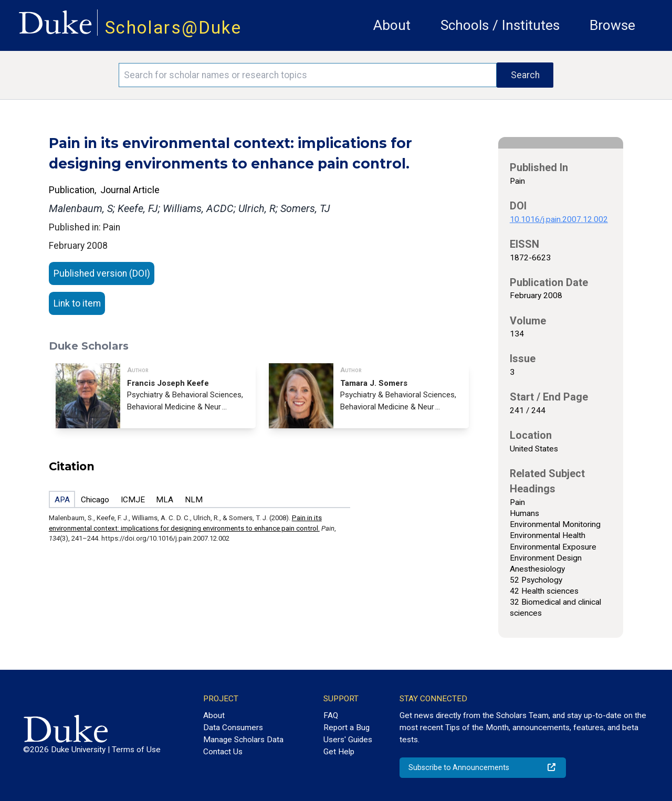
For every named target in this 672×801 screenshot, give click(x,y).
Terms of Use (136, 750)
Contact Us (223, 752)
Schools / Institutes (500, 25)
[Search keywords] (308, 75)
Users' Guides (348, 740)
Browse (612, 25)
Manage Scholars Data (243, 740)
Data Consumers (233, 728)
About (392, 25)
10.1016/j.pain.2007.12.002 (559, 219)
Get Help (339, 752)
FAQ (331, 715)
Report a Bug (346, 728)
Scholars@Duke (173, 28)
